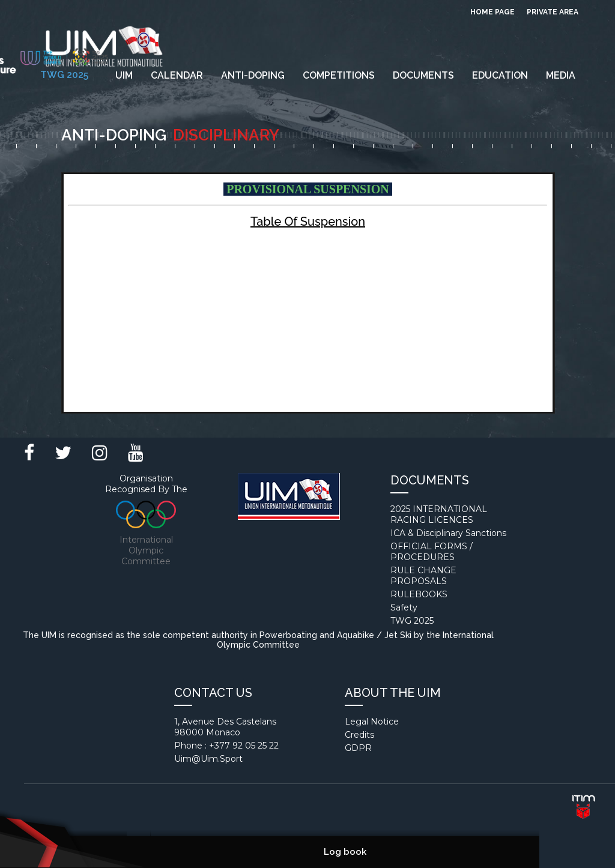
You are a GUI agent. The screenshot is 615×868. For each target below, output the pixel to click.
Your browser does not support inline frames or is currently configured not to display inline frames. (308, 293)
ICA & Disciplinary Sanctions (448, 533)
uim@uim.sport (208, 759)
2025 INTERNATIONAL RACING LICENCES (439, 514)
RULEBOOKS (419, 594)
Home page (492, 12)
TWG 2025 (412, 621)
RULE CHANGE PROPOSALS (423, 576)
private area (553, 12)
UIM (124, 75)
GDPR (358, 748)
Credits (359, 735)
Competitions (339, 75)
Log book (345, 852)
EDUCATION (500, 75)
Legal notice (372, 722)
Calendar (177, 75)
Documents (423, 75)
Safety (404, 607)
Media (561, 75)
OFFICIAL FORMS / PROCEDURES (432, 552)
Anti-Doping (253, 75)
